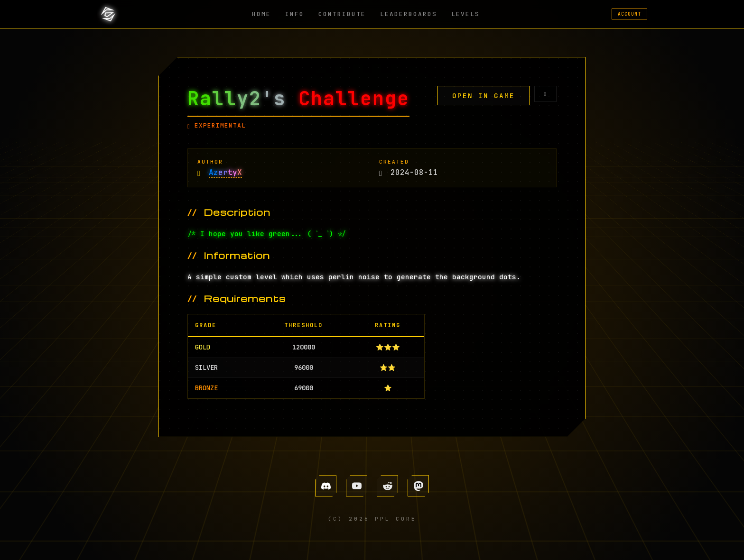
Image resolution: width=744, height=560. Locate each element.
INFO (295, 14)
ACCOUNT (629, 14)
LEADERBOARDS (409, 14)
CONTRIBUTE (342, 14)
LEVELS (465, 14)
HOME (261, 14)
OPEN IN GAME (484, 96)
